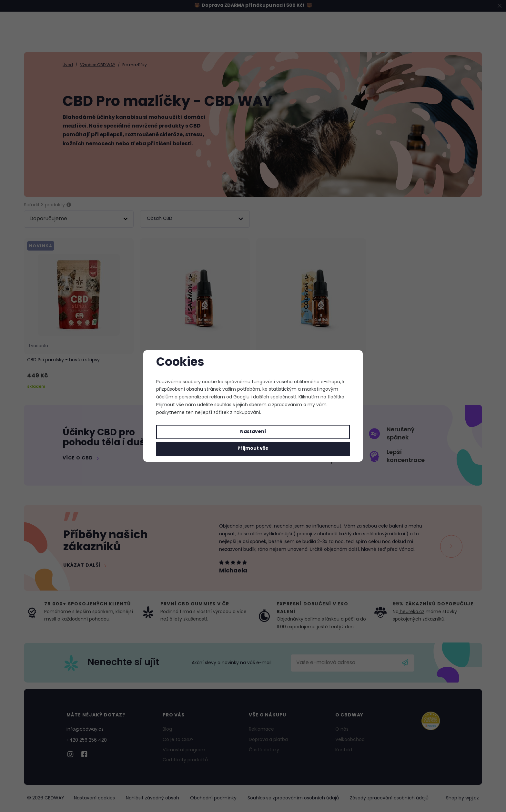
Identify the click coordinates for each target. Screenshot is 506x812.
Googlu (241, 397)
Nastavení (253, 432)
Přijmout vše (253, 449)
